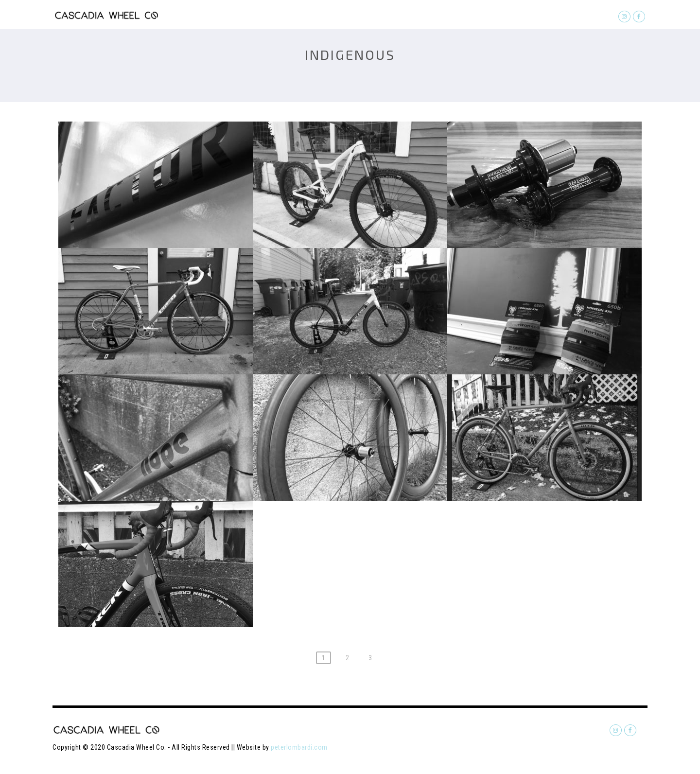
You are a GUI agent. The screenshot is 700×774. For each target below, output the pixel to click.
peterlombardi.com (299, 747)
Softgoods (497, 15)
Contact (592, 15)
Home (368, 15)
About (548, 15)
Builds (446, 15)
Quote (406, 15)
